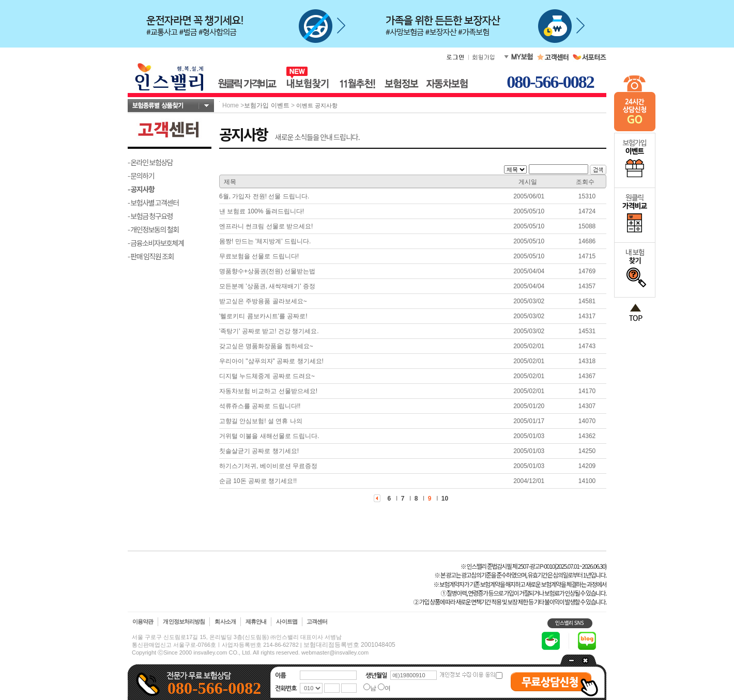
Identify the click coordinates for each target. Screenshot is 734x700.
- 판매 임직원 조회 (151, 256)
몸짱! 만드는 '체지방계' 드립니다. (265, 241)
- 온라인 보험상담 (150, 162)
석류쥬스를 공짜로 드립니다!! (260, 406)
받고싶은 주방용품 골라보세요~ (263, 301)
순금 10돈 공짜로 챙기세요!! (258, 481)
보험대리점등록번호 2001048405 (349, 645)
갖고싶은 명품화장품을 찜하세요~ (266, 346)
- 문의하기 (141, 176)
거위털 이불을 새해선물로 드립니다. (269, 436)
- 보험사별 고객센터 (153, 203)
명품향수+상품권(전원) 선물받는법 (267, 271)
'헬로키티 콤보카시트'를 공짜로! (263, 316)
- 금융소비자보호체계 (156, 243)
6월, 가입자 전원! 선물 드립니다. (264, 196)
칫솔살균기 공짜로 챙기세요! (259, 451)
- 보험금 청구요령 (150, 216)
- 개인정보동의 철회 (153, 229)
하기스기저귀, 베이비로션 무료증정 (268, 466)
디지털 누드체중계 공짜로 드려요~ (267, 376)
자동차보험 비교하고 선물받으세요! (268, 391)
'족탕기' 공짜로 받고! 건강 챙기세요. (269, 331)
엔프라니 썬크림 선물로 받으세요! (266, 226)
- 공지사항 (141, 189)
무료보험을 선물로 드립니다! (259, 256)
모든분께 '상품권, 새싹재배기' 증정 (267, 286)
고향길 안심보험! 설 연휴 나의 (261, 421)
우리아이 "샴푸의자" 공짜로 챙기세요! (271, 361)
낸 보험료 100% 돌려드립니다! (262, 211)
